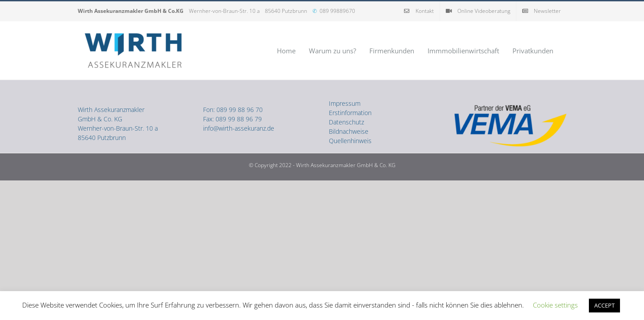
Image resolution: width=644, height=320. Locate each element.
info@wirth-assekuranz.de (239, 128)
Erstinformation (350, 113)
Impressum (345, 103)
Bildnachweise (349, 131)
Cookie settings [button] (555, 305)
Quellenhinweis (350, 141)
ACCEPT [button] (604, 305)
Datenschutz (346, 122)
